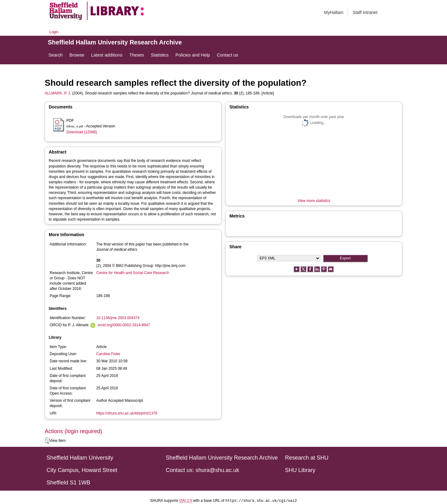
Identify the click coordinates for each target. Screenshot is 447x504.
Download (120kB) (82, 132)
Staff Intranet (365, 12)
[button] (47, 441)
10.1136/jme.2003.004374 (118, 318)
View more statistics (314, 201)
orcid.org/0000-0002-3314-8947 (124, 325)
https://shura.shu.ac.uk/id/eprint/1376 (127, 413)
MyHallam (334, 12)
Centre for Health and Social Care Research (133, 273)
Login (54, 32)
